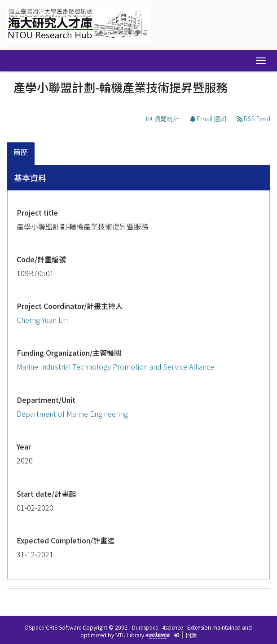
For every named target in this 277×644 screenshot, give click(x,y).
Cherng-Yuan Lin (42, 320)
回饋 (191, 635)
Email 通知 (208, 119)
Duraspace (145, 627)
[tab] (21, 154)
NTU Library (130, 635)
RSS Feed (254, 119)
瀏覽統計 (163, 119)
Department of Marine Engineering (72, 414)
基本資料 (30, 177)
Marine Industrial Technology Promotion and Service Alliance (115, 366)
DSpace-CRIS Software (53, 627)
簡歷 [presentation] (21, 152)
